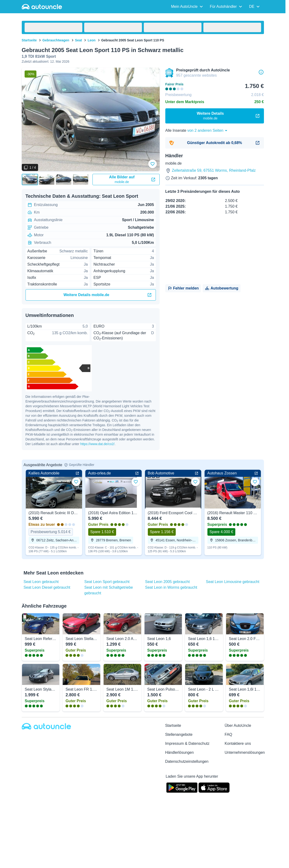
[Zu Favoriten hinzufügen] (153, 164)
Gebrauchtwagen (56, 40)
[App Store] (214, 787)
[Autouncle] (46, 726)
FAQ (228, 734)
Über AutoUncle (238, 726)
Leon (91, 40)
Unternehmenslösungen (245, 752)
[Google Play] (182, 787)
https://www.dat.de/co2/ (97, 444)
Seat (79, 40)
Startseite (29, 40)
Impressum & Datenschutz (187, 743)
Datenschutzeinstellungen (187, 761)
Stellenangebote (179, 734)
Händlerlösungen (179, 752)
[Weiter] (156, 119)
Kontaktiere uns (238, 743)
